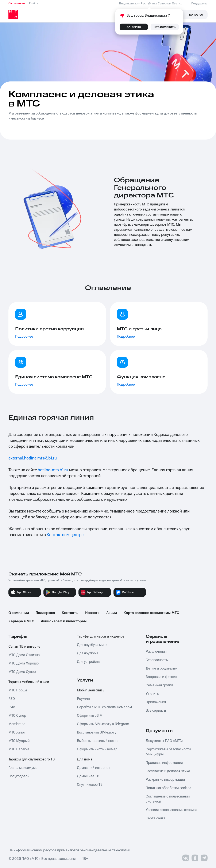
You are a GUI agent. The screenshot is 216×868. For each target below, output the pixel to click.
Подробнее (24, 337)
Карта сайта (156, 818)
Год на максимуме (23, 768)
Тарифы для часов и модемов (101, 636)
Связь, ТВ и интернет (25, 647)
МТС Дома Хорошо (24, 663)
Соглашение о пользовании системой (168, 799)
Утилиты (153, 694)
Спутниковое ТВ (90, 785)
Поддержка (45, 613)
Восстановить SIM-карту (97, 732)
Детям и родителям (162, 668)
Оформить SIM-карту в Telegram (103, 724)
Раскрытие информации (165, 780)
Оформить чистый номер (97, 749)
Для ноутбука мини (92, 645)
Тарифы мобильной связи (29, 682)
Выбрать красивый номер (98, 741)
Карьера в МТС (21, 621)
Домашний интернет (94, 768)
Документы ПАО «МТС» (165, 741)
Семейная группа (160, 685)
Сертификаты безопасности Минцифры (168, 752)
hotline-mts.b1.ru (53, 470)
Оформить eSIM (90, 716)
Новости (92, 613)
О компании (17, 3)
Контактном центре (65, 535)
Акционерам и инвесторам (64, 621)
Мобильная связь (91, 690)
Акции (112, 613)
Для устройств (89, 662)
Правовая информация (164, 763)
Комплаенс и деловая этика (168, 771)
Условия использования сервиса (171, 810)
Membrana (17, 724)
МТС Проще (18, 690)
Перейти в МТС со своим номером (105, 707)
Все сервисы (156, 711)
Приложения (156, 702)
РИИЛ (13, 707)
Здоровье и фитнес (161, 677)
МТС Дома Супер (22, 672)
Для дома (85, 759)
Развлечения (156, 652)
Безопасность (157, 660)
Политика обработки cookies (168, 788)
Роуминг (84, 699)
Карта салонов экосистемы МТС (151, 613)
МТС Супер (17, 716)
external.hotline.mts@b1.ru (33, 458)
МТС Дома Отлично (24, 655)
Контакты (70, 613)
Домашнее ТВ (88, 776)
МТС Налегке (19, 749)
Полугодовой (19, 776)
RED (12, 699)
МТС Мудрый (19, 741)
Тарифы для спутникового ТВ (32, 759)
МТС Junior (17, 732)
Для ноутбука (88, 653)
